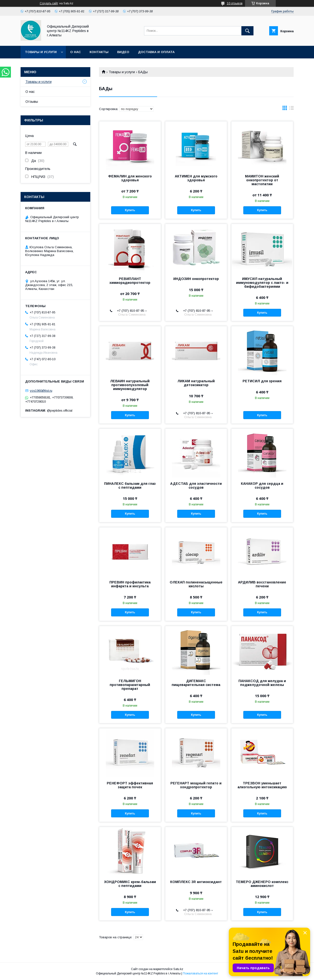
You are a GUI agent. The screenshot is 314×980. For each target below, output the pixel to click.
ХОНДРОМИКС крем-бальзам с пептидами (130, 884)
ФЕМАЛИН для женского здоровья (130, 178)
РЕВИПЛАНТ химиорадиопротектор (130, 281)
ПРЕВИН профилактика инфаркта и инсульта (130, 584)
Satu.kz (178, 969)
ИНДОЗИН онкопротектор (196, 279)
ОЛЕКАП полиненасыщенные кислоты (196, 584)
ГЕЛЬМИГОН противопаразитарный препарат (130, 685)
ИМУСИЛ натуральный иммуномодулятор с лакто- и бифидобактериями (262, 283)
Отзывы (32, 102)
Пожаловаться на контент (200, 973)
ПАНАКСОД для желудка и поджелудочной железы (262, 683)
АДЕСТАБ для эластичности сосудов (196, 486)
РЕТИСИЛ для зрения (262, 381)
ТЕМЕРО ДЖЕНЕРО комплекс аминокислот (262, 884)
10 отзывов (235, 3)
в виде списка (291, 109)
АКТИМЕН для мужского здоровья (196, 178)
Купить (130, 210)
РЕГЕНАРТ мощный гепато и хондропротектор (196, 785)
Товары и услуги (41, 52)
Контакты (99, 52)
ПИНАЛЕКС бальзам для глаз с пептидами (130, 486)
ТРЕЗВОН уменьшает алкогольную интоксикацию (262, 785)
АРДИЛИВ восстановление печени (262, 584)
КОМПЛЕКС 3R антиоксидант (196, 882)
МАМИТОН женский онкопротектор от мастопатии (262, 180)
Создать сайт (49, 3)
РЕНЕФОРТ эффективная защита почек (130, 785)
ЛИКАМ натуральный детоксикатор (196, 383)
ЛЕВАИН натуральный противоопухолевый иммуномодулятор (130, 385)
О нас (76, 52)
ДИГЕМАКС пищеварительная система (196, 683)
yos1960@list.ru (41, 391)
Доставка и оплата (156, 52)
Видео (123, 52)
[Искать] (247, 31)
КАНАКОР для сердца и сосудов (262, 486)
